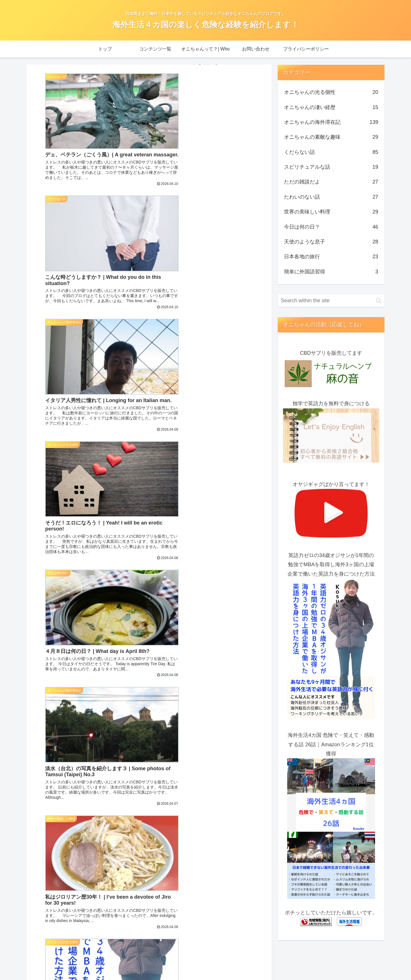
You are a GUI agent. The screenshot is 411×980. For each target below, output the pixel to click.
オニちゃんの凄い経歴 (331, 107)
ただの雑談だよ (331, 182)
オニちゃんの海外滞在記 (331, 122)
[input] (331, 301)
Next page (149, 781)
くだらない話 (331, 152)
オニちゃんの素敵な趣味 (331, 137)
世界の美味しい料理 (331, 212)
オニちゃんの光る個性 (331, 92)
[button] (379, 301)
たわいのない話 (331, 197)
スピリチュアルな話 (331, 167)
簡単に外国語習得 (331, 272)
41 (188, 804)
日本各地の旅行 (331, 257)
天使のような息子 (331, 242)
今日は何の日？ (331, 227)
